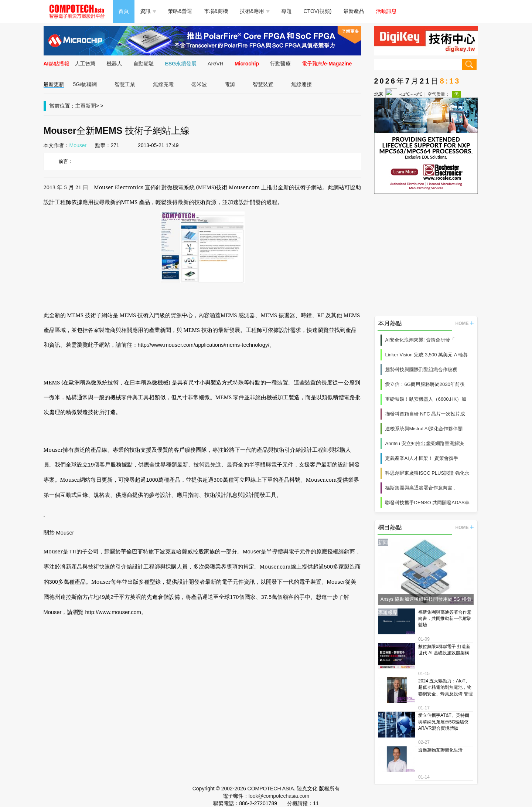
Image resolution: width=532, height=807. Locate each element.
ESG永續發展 (181, 64)
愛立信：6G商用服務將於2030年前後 (425, 384)
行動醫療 (280, 64)
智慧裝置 (263, 84)
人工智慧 (85, 64)
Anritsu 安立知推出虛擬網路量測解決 (425, 443)
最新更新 (54, 84)
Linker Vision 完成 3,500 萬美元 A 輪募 (427, 355)
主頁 (81, 106)
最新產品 (354, 11)
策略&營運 (180, 11)
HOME (465, 323)
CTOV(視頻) (318, 11)
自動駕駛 (144, 64)
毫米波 (199, 84)
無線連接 (301, 84)
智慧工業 (125, 84)
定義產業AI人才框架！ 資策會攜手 (422, 458)
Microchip (247, 64)
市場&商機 (216, 11)
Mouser (78, 145)
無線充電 (163, 84)
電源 (230, 84)
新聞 (91, 106)
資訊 (148, 11)
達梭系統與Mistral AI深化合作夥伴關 (424, 429)
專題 (287, 11)
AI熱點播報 (57, 64)
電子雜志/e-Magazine (327, 64)
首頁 (124, 11)
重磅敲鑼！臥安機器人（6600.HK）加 (426, 399)
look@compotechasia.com (279, 796)
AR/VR (216, 64)
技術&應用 (255, 11)
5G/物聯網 (85, 84)
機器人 (115, 64)
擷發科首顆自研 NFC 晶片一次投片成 (425, 414)
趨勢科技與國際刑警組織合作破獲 (421, 369)
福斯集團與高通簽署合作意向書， (421, 488)
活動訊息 (386, 11)
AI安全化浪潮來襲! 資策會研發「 (420, 340)
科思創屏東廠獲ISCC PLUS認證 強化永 (427, 473)
